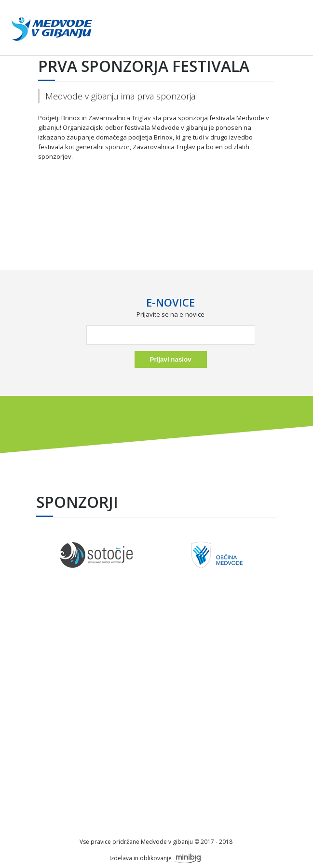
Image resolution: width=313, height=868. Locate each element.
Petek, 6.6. (156, 665)
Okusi (156, 697)
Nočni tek (156, 686)
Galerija (156, 707)
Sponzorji (156, 654)
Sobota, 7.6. (156, 675)
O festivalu (156, 644)
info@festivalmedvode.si (156, 807)
